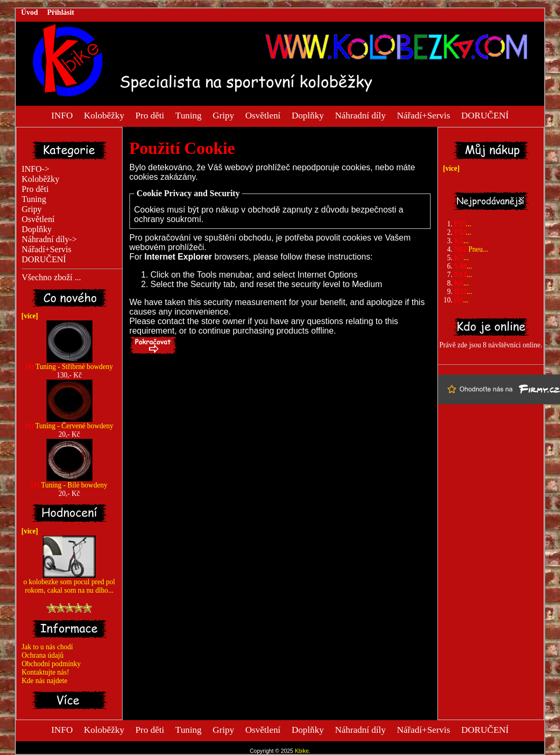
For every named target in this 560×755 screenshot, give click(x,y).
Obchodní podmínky (51, 664)
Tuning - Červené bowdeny (69, 423)
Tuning (189, 115)
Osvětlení (263, 115)
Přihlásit (60, 12)
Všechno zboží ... (51, 278)
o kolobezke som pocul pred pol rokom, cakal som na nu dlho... (69, 583)
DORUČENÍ (485, 115)
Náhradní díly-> (49, 240)
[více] (28, 316)
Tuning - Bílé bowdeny (69, 482)
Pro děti (150, 115)
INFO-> (36, 169)
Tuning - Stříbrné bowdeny (69, 363)
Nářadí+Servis (423, 115)
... (463, 224)
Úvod (30, 12)
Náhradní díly (360, 115)
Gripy (224, 115)
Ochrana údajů (43, 655)
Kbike (302, 751)
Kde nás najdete (45, 681)
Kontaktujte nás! (45, 672)
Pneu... (471, 249)
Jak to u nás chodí (47, 647)
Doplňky (308, 115)
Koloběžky (104, 115)
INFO (62, 115)
